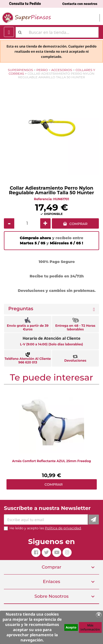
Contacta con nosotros (80, 4)
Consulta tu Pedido (25, 4)
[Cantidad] (27, 223)
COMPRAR (78, 224)
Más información (90, 627)
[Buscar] (57, 32)
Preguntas (21, 309)
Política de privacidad (63, 528)
